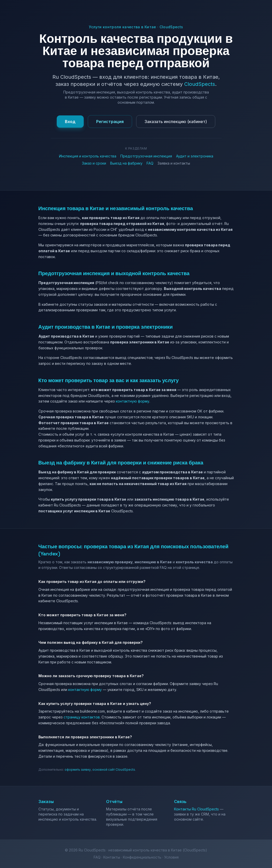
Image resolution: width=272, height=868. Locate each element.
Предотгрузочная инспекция (146, 156)
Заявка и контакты (174, 163)
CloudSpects (200, 84)
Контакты (112, 857)
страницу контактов (82, 717)
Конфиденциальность (142, 857)
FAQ (150, 163)
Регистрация (110, 122)
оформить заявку (78, 770)
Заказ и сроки (94, 163)
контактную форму (133, 401)
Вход (70, 122)
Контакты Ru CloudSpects (196, 809)
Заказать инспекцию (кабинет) (176, 122)
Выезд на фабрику (126, 163)
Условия (171, 857)
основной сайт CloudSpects (114, 770)
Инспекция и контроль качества (88, 156)
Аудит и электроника (195, 156)
